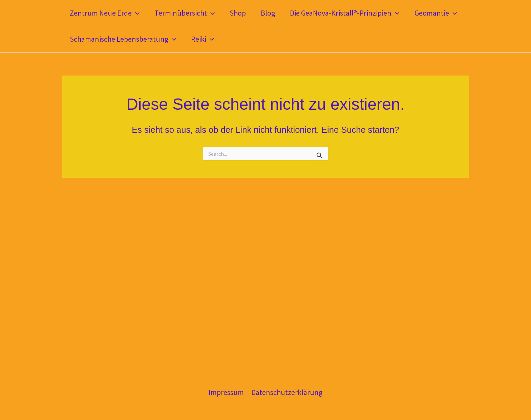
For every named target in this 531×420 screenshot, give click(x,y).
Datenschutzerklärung (287, 392)
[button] (136, 13)
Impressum (226, 392)
